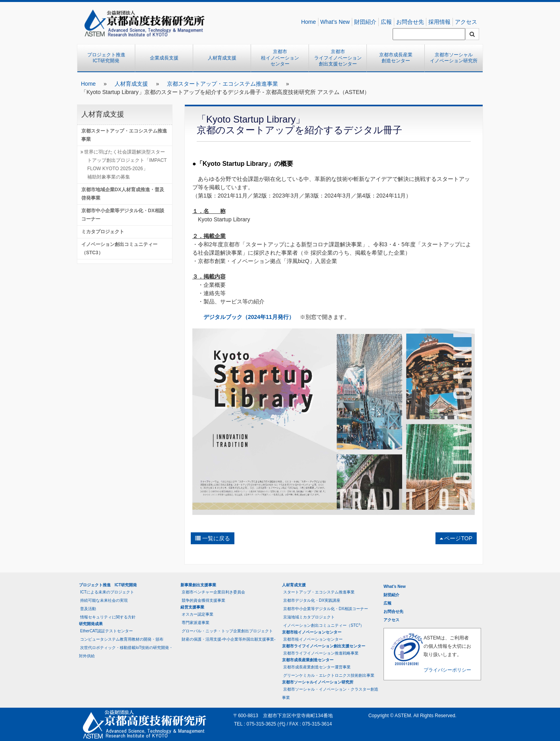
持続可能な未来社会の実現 (104, 600)
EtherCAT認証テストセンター (106, 631)
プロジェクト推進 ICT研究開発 (109, 58)
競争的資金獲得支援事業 (203, 600)
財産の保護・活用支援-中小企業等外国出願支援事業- (229, 639)
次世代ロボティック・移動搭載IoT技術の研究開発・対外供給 (126, 652)
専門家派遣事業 (196, 623)
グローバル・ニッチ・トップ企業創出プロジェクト (227, 631)
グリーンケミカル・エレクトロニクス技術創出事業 (329, 675)
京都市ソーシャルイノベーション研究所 (454, 58)
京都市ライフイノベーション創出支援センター (338, 58)
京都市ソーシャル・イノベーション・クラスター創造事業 (330, 693)
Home (308, 22)
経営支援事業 (192, 607)
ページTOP (456, 538)
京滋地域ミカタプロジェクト (309, 617)
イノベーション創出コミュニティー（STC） (324, 625)
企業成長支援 (164, 58)
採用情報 (439, 22)
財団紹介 (365, 22)
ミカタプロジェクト (103, 232)
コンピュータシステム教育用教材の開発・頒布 (122, 639)
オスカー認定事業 (198, 614)
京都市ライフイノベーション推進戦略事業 (321, 653)
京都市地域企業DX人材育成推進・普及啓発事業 (123, 194)
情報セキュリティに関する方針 (108, 617)
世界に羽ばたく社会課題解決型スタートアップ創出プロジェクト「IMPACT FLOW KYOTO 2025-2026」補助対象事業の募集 (125, 164)
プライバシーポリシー (447, 670)
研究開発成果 (91, 624)
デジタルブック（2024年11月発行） (249, 317)
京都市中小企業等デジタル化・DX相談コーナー (123, 215)
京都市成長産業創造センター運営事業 (317, 667)
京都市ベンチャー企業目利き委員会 (213, 592)
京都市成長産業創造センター (396, 58)
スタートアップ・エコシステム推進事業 (319, 592)
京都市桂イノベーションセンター (280, 58)
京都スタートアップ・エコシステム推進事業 (222, 84)
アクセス (466, 22)
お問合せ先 (410, 22)
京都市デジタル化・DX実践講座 (312, 600)
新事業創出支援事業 (198, 585)
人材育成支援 (222, 58)
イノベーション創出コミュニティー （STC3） (122, 249)
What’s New (335, 22)
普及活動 (88, 609)
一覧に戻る (213, 538)
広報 (386, 22)
